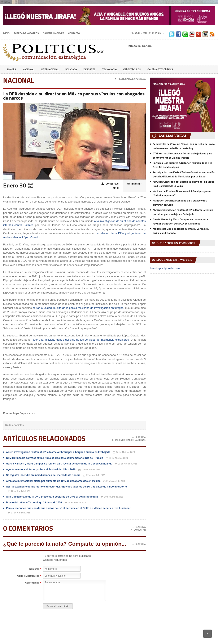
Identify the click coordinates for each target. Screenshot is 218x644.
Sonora (11, 69)
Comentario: (32, 583)
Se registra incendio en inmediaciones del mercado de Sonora (43, 475)
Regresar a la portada (130, 79)
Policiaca (71, 69)
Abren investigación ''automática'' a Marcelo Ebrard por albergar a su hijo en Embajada (58, 452)
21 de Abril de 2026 (114, 481)
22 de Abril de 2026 (89, 470)
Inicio (6, 33)
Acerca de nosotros (26, 33)
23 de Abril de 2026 (117, 458)
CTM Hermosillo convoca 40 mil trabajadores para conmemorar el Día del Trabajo (55, 458)
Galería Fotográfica (160, 69)
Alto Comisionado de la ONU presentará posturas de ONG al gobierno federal (52, 497)
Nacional (28, 69)
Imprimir (134, 184)
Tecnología (109, 69)
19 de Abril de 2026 (76, 503)
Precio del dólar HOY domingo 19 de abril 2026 (34, 503)
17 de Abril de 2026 (19, 513)
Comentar (138, 530)
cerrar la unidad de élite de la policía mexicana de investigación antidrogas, (79, 308)
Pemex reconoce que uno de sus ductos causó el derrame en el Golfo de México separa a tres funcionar (68, 508)
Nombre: (34, 569)
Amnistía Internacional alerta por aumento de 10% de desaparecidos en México (53, 481)
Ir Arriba (139, 437)
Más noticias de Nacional (129, 440)
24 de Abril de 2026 (124, 452)
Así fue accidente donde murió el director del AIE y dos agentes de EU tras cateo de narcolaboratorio (66, 487)
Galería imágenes (54, 33)
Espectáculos (132, 69)
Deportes (89, 69)
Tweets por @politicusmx (165, 268)
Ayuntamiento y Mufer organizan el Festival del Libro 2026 (41, 470)
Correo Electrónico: (28, 576)
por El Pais (110, 184)
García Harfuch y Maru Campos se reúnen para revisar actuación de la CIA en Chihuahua (59, 464)
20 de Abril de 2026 (19, 491)
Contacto (74, 33)
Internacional (50, 69)
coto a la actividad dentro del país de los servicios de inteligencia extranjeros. (80, 340)
